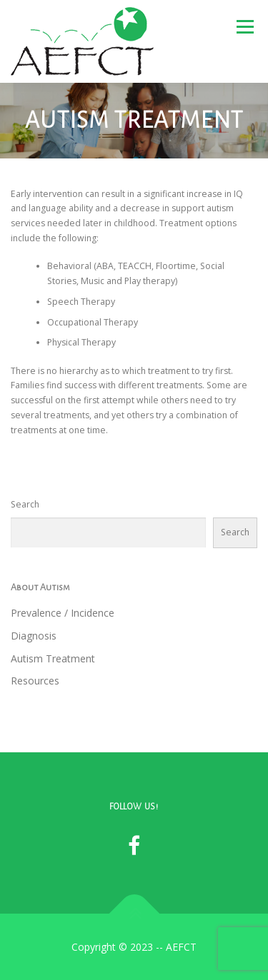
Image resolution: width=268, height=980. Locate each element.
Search (25, 504)
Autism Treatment (53, 658)
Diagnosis (34, 636)
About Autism (40, 587)
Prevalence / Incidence (63, 613)
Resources (35, 681)
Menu (244, 27)
